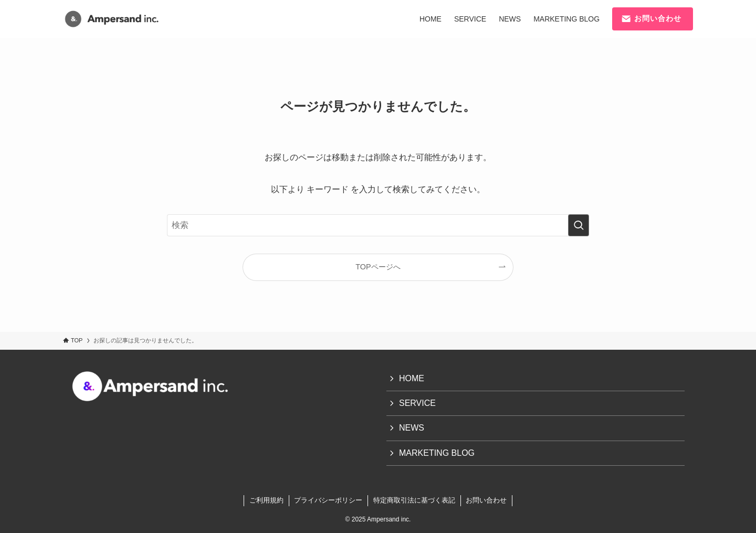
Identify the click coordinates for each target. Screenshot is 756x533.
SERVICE (417, 403)
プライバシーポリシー (328, 500)
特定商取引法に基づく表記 (414, 500)
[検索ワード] (378, 225)
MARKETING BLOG (437, 453)
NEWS (412, 428)
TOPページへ (378, 267)
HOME (412, 378)
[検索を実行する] (579, 225)
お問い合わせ (486, 500)
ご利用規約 (266, 500)
